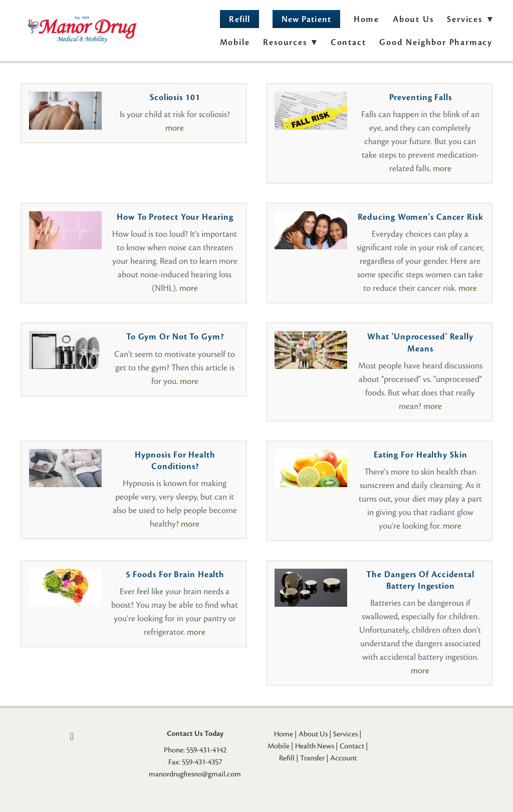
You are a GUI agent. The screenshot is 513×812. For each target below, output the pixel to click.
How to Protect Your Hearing (175, 217)
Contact (348, 42)
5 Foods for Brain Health (175, 574)
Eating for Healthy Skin (421, 455)
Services (345, 734)
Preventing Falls (421, 97)
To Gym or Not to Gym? (175, 337)
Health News (315, 746)
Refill (239, 19)
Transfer (312, 758)
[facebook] (72, 736)
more (175, 128)
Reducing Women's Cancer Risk (421, 217)
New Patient (306, 19)
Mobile (235, 42)
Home (366, 19)
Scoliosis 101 (175, 97)
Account (343, 758)
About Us (413, 19)
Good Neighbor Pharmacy (436, 42)
